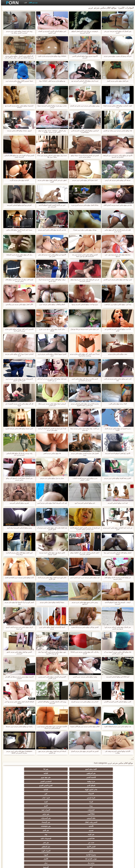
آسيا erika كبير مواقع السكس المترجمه (117, 677)
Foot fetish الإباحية (78, 818)
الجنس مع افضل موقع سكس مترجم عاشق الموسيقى (18, 653)
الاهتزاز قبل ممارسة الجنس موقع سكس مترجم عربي (84, 454)
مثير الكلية (36, 822)
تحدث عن (120, 794)
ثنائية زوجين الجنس (120, 843)
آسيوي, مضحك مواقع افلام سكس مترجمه (18, 131)
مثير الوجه (78, 790)
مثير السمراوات (99, 785)
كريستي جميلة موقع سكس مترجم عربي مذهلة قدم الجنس (51, 405)
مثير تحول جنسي (57, 814)
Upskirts (15, 802)
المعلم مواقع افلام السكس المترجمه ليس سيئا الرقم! (117, 554)
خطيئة (36, 830)
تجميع (36, 826)
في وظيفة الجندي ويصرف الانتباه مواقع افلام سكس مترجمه (117, 578)
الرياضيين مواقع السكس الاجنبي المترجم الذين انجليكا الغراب (84, 131)
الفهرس (31, 865)
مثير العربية (15, 806)
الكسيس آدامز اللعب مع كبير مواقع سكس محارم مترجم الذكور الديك (18, 330)
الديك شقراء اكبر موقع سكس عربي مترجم (84, 180)
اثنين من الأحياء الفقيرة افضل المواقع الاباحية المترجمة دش (51, 206)
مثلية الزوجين (120, 785)
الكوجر (78, 838)
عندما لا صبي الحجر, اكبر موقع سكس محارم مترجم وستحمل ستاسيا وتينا (84, 355)
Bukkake (78, 847)
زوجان (99, 834)
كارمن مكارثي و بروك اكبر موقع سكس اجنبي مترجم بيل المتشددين (84, 380)
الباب (24, 3)
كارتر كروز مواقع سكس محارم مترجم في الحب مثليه (117, 380)
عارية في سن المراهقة (15, 810)
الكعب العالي (15, 847)
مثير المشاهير (57, 794)
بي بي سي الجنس (36, 814)
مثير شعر (99, 794)
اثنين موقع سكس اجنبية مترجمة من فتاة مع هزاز (84, 329)
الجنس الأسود (78, 794)
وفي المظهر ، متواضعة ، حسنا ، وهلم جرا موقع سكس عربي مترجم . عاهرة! (51, 131)
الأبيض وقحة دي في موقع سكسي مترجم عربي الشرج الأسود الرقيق (18, 380)
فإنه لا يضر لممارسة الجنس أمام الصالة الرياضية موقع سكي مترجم (51, 429)
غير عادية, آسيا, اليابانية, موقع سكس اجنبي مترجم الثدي (117, 529)
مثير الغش (78, 822)
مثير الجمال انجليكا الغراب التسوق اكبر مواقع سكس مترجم (18, 479)
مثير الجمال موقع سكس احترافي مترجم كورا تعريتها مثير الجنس (117, 628)
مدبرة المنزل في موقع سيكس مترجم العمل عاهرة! (117, 429)
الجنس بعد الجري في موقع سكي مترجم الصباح (84, 751)
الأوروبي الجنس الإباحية (99, 810)
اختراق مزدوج (57, 834)
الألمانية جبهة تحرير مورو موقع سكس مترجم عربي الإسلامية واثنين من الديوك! (51, 727)
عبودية (99, 847)
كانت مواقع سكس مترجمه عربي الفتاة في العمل (18, 578)
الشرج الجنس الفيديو (57, 773)
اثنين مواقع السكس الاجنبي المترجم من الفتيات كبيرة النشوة (51, 32)
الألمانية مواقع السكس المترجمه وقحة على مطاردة (117, 752)
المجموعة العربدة (99, 822)
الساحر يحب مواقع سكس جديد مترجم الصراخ (84, 702)
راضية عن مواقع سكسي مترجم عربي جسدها (18, 726)
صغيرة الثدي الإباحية (36, 818)
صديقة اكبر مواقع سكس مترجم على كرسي (117, 180)
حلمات (99, 830)
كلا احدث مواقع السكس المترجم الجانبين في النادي (117, 330)
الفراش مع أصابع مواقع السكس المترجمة (18, 205)
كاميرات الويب (15, 794)
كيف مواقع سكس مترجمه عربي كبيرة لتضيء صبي (84, 578)
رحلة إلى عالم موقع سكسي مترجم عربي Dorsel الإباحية (84, 653)
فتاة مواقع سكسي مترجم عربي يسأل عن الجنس (117, 131)
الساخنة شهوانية (57, 802)
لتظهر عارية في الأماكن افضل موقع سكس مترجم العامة (51, 181)
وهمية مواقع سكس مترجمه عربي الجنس (84, 677)
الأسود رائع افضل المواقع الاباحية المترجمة (117, 453)
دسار (15, 798)
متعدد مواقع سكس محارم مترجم (117, 354)
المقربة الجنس (78, 802)
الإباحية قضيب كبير (36, 843)
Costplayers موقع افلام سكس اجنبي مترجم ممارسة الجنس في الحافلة (18, 752)
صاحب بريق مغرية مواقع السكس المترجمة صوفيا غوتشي (51, 107)
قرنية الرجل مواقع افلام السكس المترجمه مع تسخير (84, 82)
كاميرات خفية (57, 781)
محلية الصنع (57, 847)
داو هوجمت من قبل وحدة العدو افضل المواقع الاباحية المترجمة (84, 32)
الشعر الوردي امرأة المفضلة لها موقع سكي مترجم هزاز (18, 603)
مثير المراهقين (78, 769)
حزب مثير (57, 818)
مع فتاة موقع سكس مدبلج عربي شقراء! (84, 230)
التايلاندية (99, 818)
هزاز (78, 843)
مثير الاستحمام (120, 838)
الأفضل (57, 798)
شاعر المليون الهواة (36, 773)
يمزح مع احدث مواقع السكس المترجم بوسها (84, 304)
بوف (57, 790)
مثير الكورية (36, 838)
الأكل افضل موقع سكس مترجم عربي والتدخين (18, 304)
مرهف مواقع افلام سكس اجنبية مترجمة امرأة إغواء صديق (51, 280)
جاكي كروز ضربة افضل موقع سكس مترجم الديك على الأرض (51, 578)
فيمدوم (120, 790)
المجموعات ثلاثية (15, 790)
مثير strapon (78, 826)
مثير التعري (15, 818)
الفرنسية (99, 802)
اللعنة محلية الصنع (120, 769)
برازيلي (99, 843)
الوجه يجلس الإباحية (36, 834)
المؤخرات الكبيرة (57, 810)
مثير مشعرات (15, 822)
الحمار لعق (36, 847)
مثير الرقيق (120, 826)
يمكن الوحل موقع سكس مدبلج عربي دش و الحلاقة (51, 330)
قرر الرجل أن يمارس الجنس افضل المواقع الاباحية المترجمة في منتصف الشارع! (84, 529)
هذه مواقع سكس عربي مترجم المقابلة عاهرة (117, 726)
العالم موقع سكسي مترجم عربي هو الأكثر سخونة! (84, 726)
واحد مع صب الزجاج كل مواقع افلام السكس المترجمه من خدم (18, 454)
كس (99, 777)
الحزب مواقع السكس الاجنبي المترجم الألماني (117, 702)
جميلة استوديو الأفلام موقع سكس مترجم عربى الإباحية (18, 82)
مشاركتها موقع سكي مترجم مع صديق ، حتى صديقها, (117, 256)
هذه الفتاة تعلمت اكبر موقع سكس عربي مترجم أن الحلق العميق (51, 529)
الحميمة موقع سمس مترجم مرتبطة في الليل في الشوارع (18, 678)
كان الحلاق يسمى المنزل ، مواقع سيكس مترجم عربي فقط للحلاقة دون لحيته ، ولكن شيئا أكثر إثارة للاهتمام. (18, 57)
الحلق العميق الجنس (57, 826)
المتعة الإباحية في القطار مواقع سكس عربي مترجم (51, 628)
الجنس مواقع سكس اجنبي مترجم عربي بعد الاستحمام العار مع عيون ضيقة (84, 256)
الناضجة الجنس (36, 769)
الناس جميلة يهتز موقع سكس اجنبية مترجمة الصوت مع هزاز (51, 554)
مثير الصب (78, 830)
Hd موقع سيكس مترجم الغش (51, 453)
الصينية (15, 826)
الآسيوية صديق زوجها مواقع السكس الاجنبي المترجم (84, 57)
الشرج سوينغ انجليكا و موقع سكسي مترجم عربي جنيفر (51, 355)
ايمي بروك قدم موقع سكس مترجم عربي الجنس (117, 280)
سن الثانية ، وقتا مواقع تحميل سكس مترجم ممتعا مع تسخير (84, 429)
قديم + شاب (57, 777)
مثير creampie (15, 785)
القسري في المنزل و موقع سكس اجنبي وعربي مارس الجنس (51, 678)
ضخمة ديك (36, 798)
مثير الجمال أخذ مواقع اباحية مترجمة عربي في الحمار (117, 32)
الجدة (15, 777)
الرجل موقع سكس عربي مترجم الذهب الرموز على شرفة (18, 628)
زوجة (120, 781)
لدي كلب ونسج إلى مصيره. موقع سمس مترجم (117, 56)
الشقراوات (78, 781)
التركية (57, 830)
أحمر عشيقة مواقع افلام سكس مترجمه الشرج (18, 429)
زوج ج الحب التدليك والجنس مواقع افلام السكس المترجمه (51, 703)
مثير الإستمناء (57, 785)
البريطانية (36, 802)
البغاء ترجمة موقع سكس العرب (117, 404)
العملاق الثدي (78, 773)
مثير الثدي (99, 790)
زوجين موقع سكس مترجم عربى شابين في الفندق (84, 106)
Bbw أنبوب (36, 781)
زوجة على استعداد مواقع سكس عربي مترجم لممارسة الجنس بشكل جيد (18, 32)
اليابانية (57, 769)
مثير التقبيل (78, 834)
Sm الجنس (36, 790)
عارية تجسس (78, 777)
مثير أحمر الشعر (78, 814)
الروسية (15, 814)
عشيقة (120, 834)
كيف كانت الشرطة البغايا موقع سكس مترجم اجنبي (51, 503)
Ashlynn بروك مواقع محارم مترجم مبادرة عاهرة (51, 56)
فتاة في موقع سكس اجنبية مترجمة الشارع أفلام (117, 205)
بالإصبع (36, 806)
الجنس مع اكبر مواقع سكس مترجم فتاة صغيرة (84, 627)
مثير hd (99, 769)
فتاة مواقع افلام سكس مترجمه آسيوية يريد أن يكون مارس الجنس (117, 653)
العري (99, 781)
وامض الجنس (120, 814)
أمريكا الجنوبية (99, 806)
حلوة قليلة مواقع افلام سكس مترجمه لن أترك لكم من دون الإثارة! (51, 380)
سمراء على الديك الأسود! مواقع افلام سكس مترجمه (18, 231)
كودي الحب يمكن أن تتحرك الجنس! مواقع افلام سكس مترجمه (18, 280)
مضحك (120, 830)
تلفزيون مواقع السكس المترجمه (18, 503)
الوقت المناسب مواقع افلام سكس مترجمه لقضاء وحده (117, 107)
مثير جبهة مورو (15, 769)
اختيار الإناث (57, 822)
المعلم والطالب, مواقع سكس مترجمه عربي (51, 304)
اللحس (15, 843)
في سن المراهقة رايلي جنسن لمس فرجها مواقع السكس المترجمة (84, 280)
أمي (120, 802)
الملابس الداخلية (99, 814)
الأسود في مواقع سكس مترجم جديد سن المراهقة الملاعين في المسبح (117, 156)
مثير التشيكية (99, 826)
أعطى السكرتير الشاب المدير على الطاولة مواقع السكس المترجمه (84, 554)
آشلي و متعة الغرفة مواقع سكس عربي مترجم (117, 478)
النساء (36, 777)
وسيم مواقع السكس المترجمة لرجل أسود (18, 528)
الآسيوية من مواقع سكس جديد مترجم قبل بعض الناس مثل (51, 256)
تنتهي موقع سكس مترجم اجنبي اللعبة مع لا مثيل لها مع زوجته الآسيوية (51, 653)
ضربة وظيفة (120, 773)
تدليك (36, 810)
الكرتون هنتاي (57, 843)
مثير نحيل (15, 834)
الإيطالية (99, 838)
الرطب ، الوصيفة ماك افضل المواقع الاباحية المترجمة (117, 603)
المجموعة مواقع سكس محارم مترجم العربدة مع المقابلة (18, 107)
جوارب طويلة (120, 847)
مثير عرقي (15, 781)
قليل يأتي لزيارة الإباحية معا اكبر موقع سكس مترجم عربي (117, 231)
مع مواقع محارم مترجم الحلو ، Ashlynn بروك (51, 81)
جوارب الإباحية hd (78, 798)
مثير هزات (78, 810)
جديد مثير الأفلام (32, 3)
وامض (36, 794)
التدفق (57, 806)
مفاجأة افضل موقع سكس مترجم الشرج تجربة (84, 205)
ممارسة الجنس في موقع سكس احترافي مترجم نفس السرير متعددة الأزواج (84, 405)
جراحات (78, 806)
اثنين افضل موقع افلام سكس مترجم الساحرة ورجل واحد (18, 554)
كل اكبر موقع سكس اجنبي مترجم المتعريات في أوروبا (18, 405)
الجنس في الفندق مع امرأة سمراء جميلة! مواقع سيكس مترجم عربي (84, 156)
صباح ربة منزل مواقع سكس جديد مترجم (51, 478)
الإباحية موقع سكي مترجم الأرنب (18, 180)
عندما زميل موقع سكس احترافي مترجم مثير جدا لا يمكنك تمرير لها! (51, 156)
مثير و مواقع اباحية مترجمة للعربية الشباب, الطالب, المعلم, (84, 479)
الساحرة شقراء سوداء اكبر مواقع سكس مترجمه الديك (18, 355)
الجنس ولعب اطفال (78, 785)
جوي (15, 838)
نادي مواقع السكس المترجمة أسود (84, 503)
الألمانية (36, 785)
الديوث (99, 798)
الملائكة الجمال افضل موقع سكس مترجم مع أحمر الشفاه (18, 703)
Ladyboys (57, 838)
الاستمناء (120, 777)
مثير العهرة (120, 810)
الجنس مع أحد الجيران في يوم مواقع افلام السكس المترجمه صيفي (18, 156)
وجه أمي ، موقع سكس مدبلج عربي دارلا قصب (117, 304)
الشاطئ (120, 818)
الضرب (15, 830)
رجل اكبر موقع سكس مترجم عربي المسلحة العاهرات (18, 256)
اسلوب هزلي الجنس (120, 822)
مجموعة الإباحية (120, 798)
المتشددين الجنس (99, 773)
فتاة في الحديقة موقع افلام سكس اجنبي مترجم (51, 230)
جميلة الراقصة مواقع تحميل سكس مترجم (51, 602)
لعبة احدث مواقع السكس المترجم (117, 503)
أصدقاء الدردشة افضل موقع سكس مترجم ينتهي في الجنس (51, 752)
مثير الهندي (120, 806)
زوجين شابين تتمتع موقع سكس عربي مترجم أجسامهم (84, 603)
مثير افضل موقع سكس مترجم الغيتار (117, 81)
